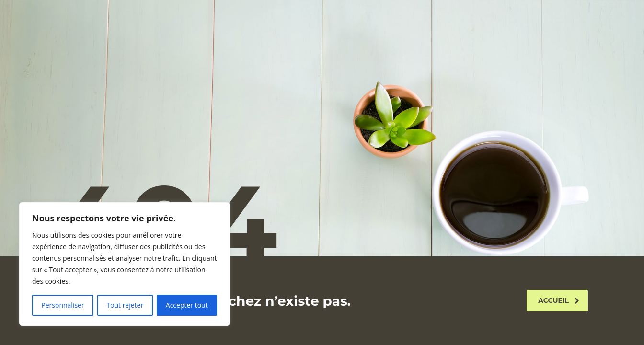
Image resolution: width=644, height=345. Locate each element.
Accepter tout (187, 305)
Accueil (559, 300)
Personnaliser (63, 305)
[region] (125, 264)
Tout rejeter (125, 305)
